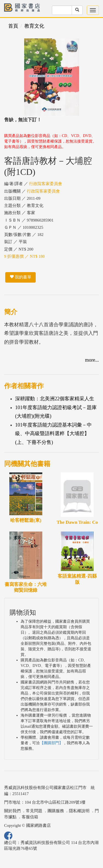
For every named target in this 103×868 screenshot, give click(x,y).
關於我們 (12, 811)
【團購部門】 (51, 743)
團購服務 (56, 811)
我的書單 (20, 277)
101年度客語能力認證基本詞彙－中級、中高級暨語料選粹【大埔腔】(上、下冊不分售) (53, 434)
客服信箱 (30, 817)
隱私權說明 (79, 811)
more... (92, 360)
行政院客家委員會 (46, 184)
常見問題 (34, 811)
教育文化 (34, 26)
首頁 (13, 26)
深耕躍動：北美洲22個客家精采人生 (55, 399)
